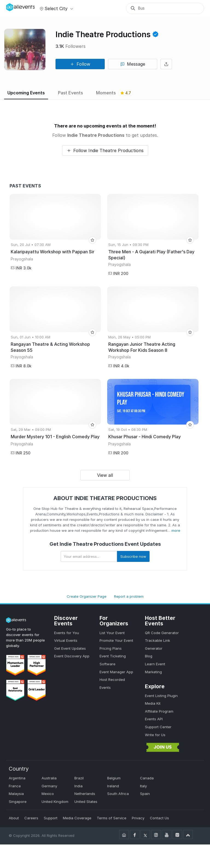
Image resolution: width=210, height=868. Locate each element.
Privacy (138, 818)
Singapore (18, 802)
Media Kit (153, 703)
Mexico (48, 794)
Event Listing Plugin (161, 696)
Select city (56, 8)
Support (51, 818)
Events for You (67, 633)
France (15, 786)
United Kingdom (55, 802)
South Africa (118, 794)
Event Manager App (116, 672)
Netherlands (85, 794)
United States (86, 802)
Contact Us (159, 818)
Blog (149, 656)
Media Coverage (77, 818)
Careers (31, 818)
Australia (49, 778)
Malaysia (16, 794)
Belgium (114, 778)
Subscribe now (133, 556)
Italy (143, 786)
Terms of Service (112, 818)
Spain (145, 794)
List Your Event (112, 633)
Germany (49, 786)
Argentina (17, 778)
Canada (147, 778)
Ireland (113, 786)
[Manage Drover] (13, 6)
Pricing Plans (111, 648)
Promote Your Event (116, 640)
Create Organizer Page (87, 596)
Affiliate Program (159, 711)
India (78, 786)
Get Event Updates (70, 648)
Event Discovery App (72, 656)
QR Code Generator (162, 633)
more (176, 530)
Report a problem (129, 596)
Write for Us (155, 735)
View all (105, 475)
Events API (154, 719)
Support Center (158, 727)
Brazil (79, 778)
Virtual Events (66, 640)
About (14, 818)
